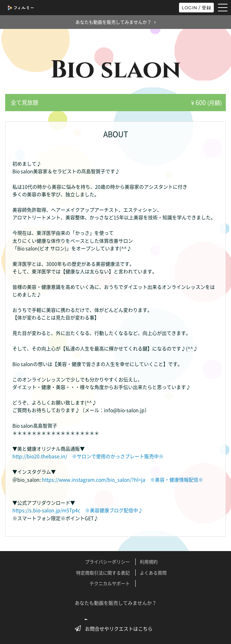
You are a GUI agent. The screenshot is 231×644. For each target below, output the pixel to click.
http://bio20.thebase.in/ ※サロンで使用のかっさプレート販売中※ (88, 456)
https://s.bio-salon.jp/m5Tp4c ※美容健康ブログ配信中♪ (78, 510)
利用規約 (149, 562)
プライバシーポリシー (107, 562)
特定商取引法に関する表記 (103, 573)
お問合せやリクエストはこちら (116, 629)
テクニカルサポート (110, 583)
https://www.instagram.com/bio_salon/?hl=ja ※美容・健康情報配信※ (123, 479)
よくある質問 (153, 573)
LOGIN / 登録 (196, 8)
